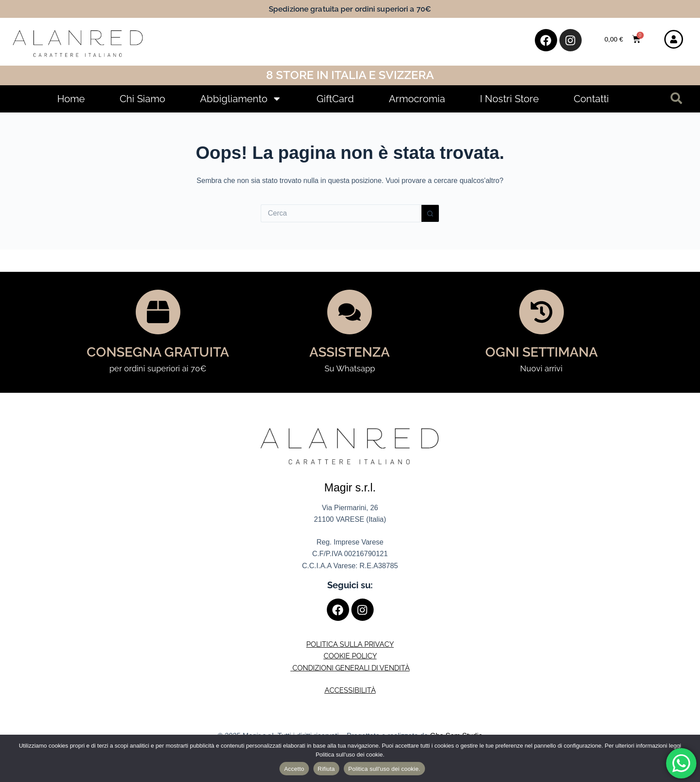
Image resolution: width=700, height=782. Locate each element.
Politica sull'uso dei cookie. (384, 769)
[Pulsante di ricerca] (430, 213)
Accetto (294, 769)
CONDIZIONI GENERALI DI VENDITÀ (351, 668)
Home (71, 99)
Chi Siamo (142, 99)
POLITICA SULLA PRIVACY (350, 644)
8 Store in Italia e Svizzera (350, 75)
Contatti (591, 99)
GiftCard (335, 99)
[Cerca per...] (341, 213)
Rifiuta (327, 769)
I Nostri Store (509, 99)
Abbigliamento (241, 99)
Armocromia (417, 99)
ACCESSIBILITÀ (350, 690)
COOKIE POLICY (350, 656)
